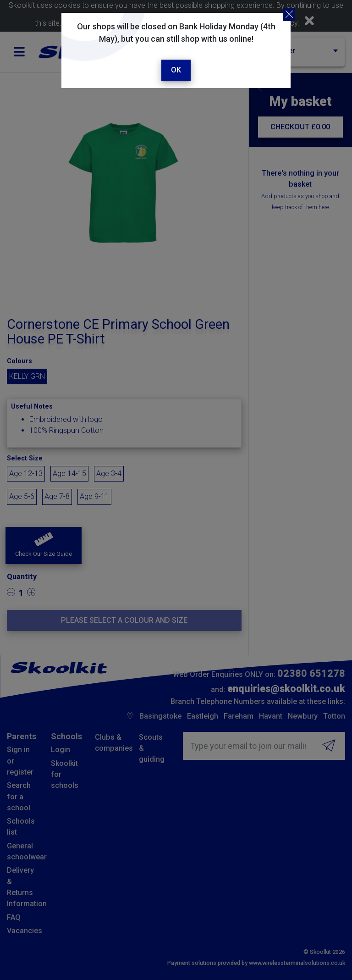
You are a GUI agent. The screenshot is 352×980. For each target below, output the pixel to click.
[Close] (289, 15)
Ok (176, 70)
